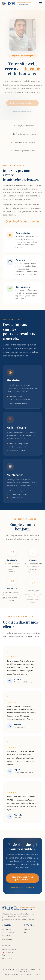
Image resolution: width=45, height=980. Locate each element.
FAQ (25, 932)
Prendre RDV (7, 958)
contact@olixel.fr (9, 949)
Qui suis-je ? (29, 929)
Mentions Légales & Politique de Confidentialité (22, 974)
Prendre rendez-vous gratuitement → (23, 879)
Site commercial (9, 932)
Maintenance (7, 939)
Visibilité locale (8, 936)
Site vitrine (7, 929)
